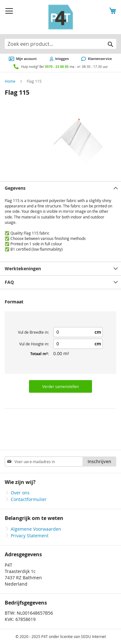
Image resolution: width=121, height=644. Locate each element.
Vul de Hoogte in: (34, 344)
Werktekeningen (23, 268)
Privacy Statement (30, 536)
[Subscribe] (99, 462)
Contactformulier (29, 499)
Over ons (20, 493)
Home (10, 81)
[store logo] (61, 17)
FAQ (9, 282)
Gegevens (15, 188)
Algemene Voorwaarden (36, 529)
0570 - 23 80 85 (57, 67)
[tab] (60, 188)
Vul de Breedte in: (33, 332)
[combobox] (60, 44)
